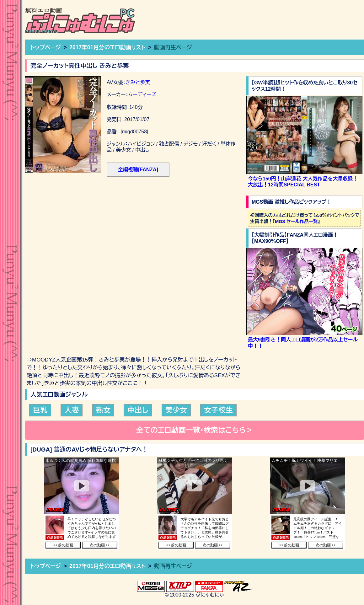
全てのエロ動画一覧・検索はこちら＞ (195, 430)
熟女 (103, 410)
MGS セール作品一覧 (296, 222)
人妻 (72, 410)
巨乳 (40, 410)
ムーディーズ (142, 95)
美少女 (176, 410)
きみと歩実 (138, 82)
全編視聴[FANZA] (138, 170)
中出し (138, 410)
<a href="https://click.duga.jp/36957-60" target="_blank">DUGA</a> (82, 504)
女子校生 (218, 410)
